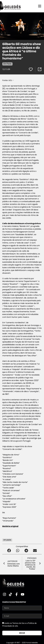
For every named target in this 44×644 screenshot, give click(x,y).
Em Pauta (7, 64)
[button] (9, 550)
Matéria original (10, 526)
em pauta (7, 540)
